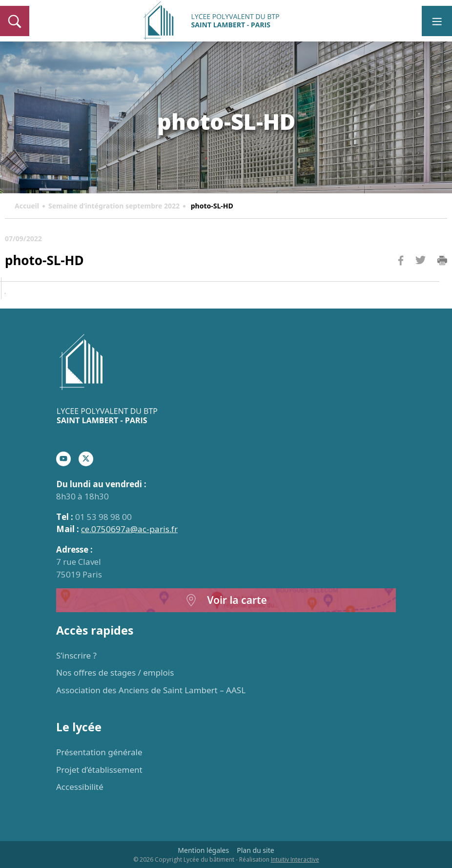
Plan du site (255, 850)
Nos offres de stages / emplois (115, 672)
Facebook (401, 279)
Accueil (27, 206)
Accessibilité (80, 787)
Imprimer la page (442, 261)
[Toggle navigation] (437, 21)
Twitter (420, 276)
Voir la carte (226, 600)
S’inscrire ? (76, 655)
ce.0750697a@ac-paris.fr (129, 529)
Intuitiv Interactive (295, 859)
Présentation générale (99, 752)
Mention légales (203, 850)
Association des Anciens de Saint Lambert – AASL (151, 690)
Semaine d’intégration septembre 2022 (114, 206)
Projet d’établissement (99, 770)
